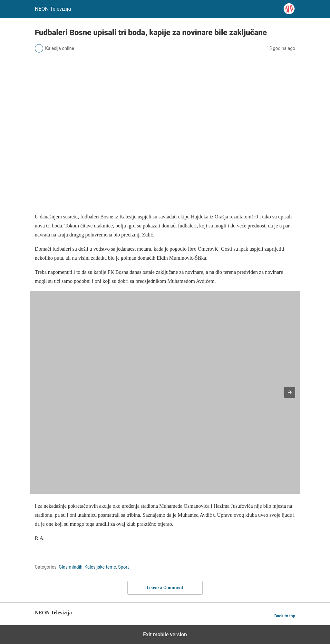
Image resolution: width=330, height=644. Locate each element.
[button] (290, 392)
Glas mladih (71, 567)
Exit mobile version (165, 634)
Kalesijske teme (100, 567)
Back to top (285, 616)
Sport (123, 567)
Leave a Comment (165, 588)
